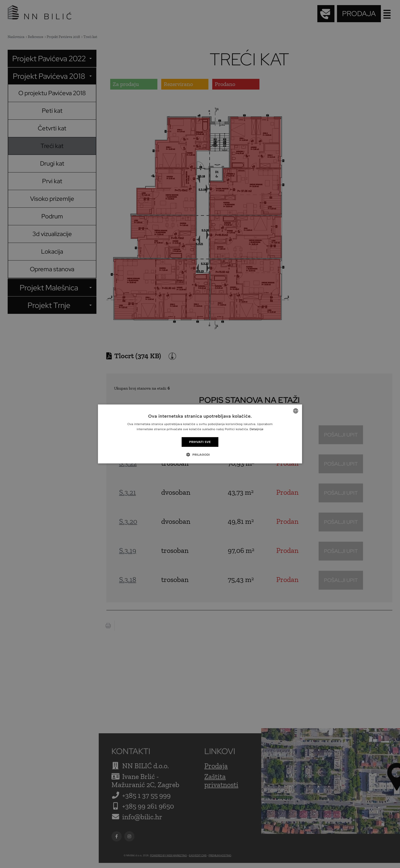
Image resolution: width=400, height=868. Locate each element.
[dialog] (200, 434)
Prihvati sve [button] (200, 442)
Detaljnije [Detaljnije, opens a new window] (256, 429)
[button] (200, 455)
